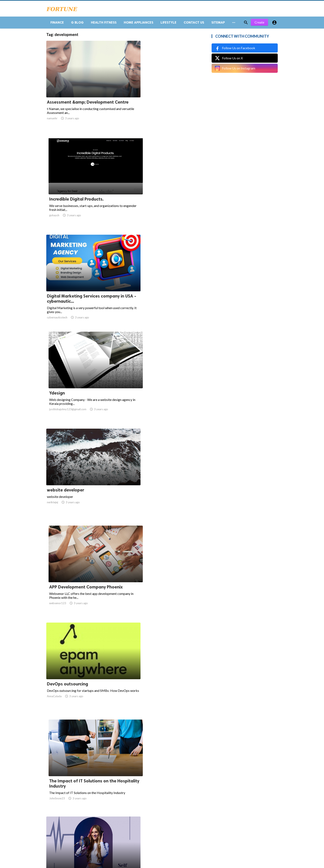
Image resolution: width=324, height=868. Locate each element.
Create (259, 25)
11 (151, 827)
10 (142, 827)
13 (169, 827)
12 (160, 827)
